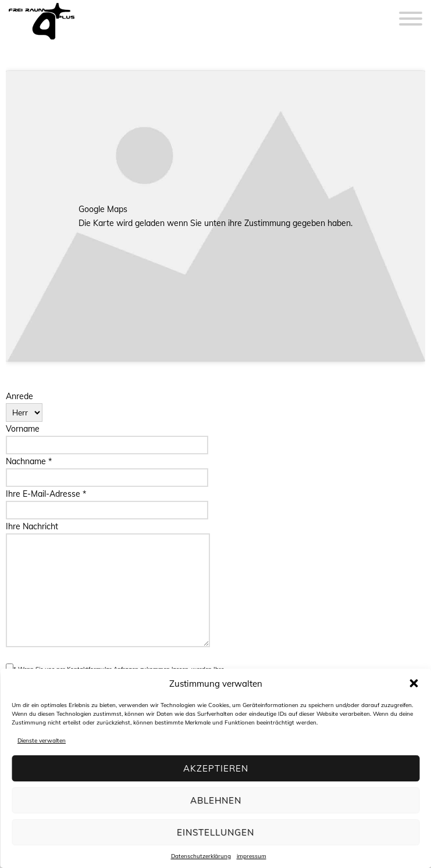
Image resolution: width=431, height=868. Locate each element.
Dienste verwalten (42, 740)
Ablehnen (216, 800)
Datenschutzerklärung (201, 856)
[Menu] (411, 12)
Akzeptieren (216, 768)
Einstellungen (216, 832)
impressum (252, 856)
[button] (414, 683)
